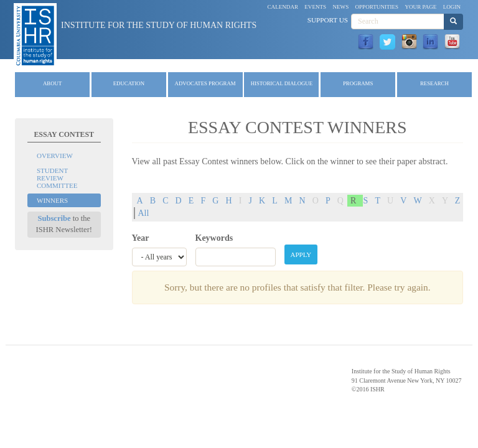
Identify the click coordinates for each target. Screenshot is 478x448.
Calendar (283, 7)
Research (434, 83)
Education (129, 83)
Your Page (420, 7)
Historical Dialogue (282, 83)
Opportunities (377, 7)
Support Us (328, 20)
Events (315, 7)
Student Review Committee (57, 178)
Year (141, 238)
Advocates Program (205, 83)
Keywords (214, 238)
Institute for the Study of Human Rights (159, 25)
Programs (358, 83)
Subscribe (54, 218)
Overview (55, 156)
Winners (52, 200)
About (52, 83)
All (144, 213)
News (340, 7)
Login (452, 7)
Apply (301, 254)
